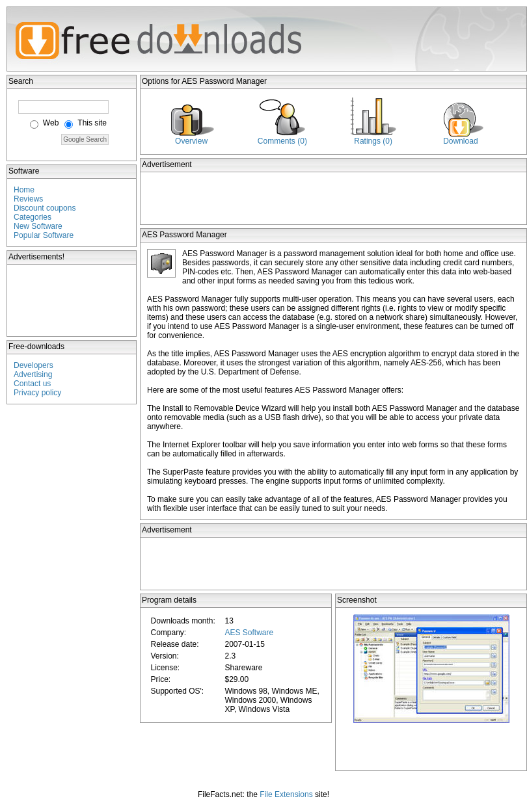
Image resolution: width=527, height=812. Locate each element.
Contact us (32, 384)
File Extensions (286, 794)
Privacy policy (37, 393)
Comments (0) (282, 141)
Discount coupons (45, 208)
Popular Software (44, 235)
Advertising (33, 374)
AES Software (249, 633)
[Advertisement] (72, 300)
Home (24, 190)
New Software (38, 226)
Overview (191, 141)
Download (460, 141)
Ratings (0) (373, 141)
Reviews (28, 199)
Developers (34, 365)
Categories (33, 217)
